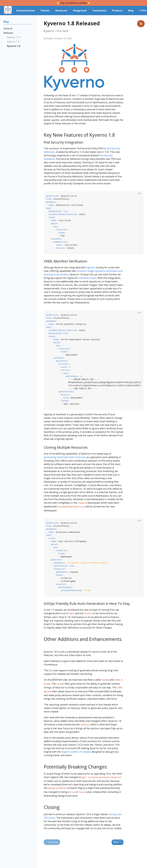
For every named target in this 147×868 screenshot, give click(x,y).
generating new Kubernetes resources (65, 457)
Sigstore (91, 267)
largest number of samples (76, 749)
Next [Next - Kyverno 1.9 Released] (118, 838)
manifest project (88, 278)
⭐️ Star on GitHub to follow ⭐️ (73, 3)
